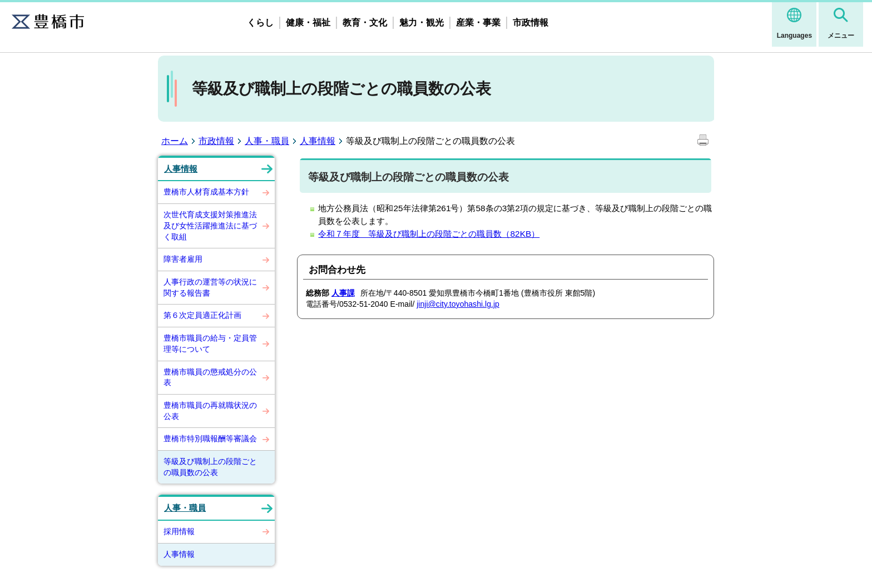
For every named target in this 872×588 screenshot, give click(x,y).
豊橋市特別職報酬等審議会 (210, 438)
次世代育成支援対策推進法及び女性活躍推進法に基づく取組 (210, 225)
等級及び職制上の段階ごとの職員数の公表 (210, 467)
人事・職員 (267, 141)
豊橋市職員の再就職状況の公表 (210, 411)
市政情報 (531, 23)
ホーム (175, 141)
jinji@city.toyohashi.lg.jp (458, 304)
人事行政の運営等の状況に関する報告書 (210, 287)
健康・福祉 (308, 23)
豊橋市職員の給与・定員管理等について (210, 343)
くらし (260, 23)
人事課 (343, 293)
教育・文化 (365, 23)
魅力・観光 (422, 23)
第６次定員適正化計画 (202, 315)
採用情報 (179, 531)
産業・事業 (478, 23)
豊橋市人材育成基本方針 (206, 192)
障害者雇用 (183, 259)
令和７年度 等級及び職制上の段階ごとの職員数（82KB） (429, 234)
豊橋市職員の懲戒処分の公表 (210, 377)
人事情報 (318, 141)
